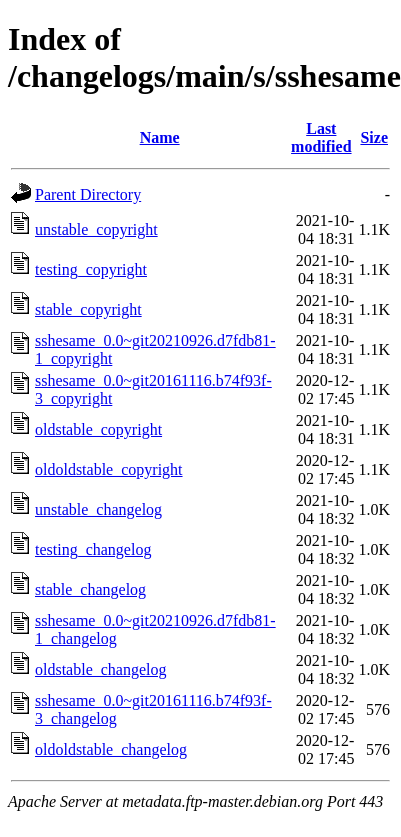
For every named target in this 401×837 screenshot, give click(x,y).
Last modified (321, 137)
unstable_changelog (98, 509)
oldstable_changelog (101, 669)
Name (160, 137)
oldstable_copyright (98, 429)
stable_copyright (88, 309)
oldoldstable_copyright (109, 469)
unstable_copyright (96, 229)
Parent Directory (88, 194)
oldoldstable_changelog (111, 749)
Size (374, 137)
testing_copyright (91, 269)
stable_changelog (90, 589)
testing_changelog (93, 549)
